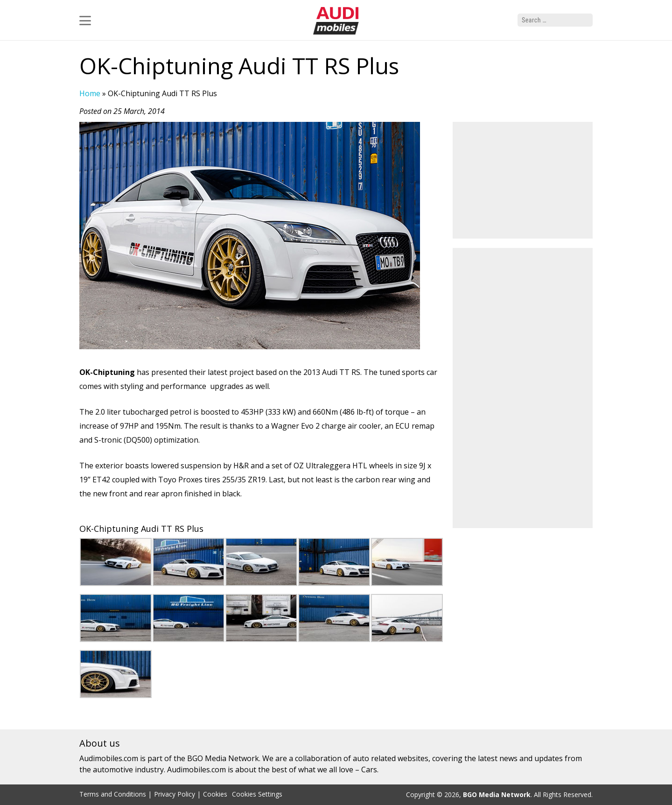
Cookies (215, 794)
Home (90, 93)
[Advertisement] (523, 180)
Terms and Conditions (113, 794)
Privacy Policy (175, 794)
